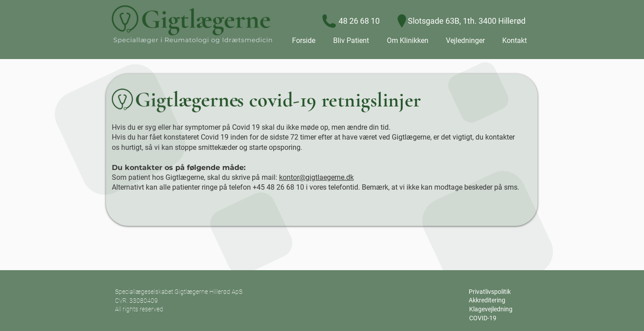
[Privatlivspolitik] (490, 292)
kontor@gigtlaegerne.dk (316, 177)
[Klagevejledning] (491, 310)
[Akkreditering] (487, 301)
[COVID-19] (483, 318)
